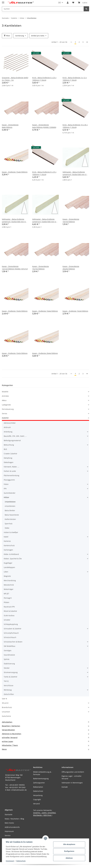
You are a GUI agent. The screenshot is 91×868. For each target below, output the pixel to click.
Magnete (7, 576)
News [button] (4, 749)
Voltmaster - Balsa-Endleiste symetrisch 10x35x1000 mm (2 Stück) (14, 220)
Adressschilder (10, 423)
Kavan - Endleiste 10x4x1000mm (45, 311)
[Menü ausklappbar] (3, 1)
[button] (68, 3)
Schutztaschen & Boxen (13, 642)
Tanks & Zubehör (11, 677)
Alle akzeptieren (69, 844)
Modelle (5, 392)
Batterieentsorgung (41, 779)
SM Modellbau (10, 646)
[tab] (45, 722)
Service (8, 835)
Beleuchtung (9, 445)
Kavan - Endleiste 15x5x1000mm (15, 353)
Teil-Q (6, 681)
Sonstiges (8, 650)
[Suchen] (86, 9)
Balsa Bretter (10, 510)
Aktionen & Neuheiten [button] (12, 734)
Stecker (7, 668)
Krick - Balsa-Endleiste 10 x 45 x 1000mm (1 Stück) (75, 126)
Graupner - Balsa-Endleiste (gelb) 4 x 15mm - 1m (15, 79)
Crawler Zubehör (10, 454)
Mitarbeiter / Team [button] (10, 745)
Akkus (4, 400)
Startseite (9, 814)
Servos (5, 413)
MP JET (6, 594)
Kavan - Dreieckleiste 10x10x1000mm (71, 220)
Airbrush (7, 427)
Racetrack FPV (9, 607)
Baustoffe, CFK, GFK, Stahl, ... (15, 436)
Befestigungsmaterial (12, 440)
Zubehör (5, 418)
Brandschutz (7, 707)
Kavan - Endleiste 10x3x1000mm (15, 311)
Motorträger (9, 589)
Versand (36, 804)
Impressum (10, 861)
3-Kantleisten (10, 502)
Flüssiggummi (9, 480)
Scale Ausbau (9, 615)
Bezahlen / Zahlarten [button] (11, 726)
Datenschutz (21, 861)
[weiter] (87, 42)
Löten (6, 572)
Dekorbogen (9, 462)
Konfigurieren (69, 851)
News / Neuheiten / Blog (14, 819)
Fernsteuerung (8, 409)
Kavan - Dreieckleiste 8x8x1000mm (10, 126)
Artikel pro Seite (38, 36)
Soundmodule (9, 655)
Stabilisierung (9, 664)
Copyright (37, 799)
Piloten (7, 602)
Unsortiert (6, 712)
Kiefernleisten (10, 519)
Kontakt (65, 787)
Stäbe (7, 528)
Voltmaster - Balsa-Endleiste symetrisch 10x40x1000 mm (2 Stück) (44, 220)
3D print (5, 703)
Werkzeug (8, 690)
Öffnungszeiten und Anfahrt (73, 772)
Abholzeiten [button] (7, 722)
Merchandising (10, 580)
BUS (5, 449)
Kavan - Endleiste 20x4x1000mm (45, 353)
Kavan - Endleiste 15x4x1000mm (15, 172)
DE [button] (60, 3)
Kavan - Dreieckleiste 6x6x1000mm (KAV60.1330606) (44, 126)
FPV (5, 489)
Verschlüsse (9, 685)
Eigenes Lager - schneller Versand (72, 777)
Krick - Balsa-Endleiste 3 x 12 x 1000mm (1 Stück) (75, 79)
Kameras (7, 541)
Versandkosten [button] (8, 730)
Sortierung (20, 36)
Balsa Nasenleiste (12, 515)
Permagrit (8, 598)
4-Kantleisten (10, 506)
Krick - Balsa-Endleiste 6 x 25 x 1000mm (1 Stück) (44, 79)
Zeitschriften (9, 694)
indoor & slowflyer (11, 532)
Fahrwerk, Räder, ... (11, 467)
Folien (6, 484)
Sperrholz (9, 524)
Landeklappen (9, 567)
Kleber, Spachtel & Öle (13, 559)
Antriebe (5, 396)
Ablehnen (69, 858)
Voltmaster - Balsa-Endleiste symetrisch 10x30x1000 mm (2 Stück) (74, 173)
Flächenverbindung (11, 475)
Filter (7, 36)
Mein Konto (9, 823)
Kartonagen (8, 550)
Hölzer (6, 497)
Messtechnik (9, 585)
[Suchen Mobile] (43, 9)
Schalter (7, 620)
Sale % (5, 699)
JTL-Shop (79, 865)
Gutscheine (6, 716)
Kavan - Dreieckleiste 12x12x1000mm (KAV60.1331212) (15, 268)
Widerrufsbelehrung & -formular (43, 773)
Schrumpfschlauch (11, 633)
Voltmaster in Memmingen (72, 783)
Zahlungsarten (39, 783)
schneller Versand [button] (10, 738)
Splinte (7, 659)
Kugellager (8, 563)
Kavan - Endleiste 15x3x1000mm (75, 311)
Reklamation (38, 787)
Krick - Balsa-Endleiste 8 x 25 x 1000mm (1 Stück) (44, 173)
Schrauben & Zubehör (13, 629)
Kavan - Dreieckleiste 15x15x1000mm (41, 268)
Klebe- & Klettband (11, 554)
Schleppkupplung (11, 624)
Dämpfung (8, 458)
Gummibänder (10, 493)
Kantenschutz (9, 545)
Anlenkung (8, 432)
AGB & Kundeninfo (12, 827)
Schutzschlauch (10, 637)
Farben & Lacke (10, 471)
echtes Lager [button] (8, 742)
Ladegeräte (6, 405)
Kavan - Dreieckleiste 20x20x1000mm (71, 268)
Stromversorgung (11, 672)
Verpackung (38, 795)
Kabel (6, 537)
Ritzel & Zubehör (10, 611)
